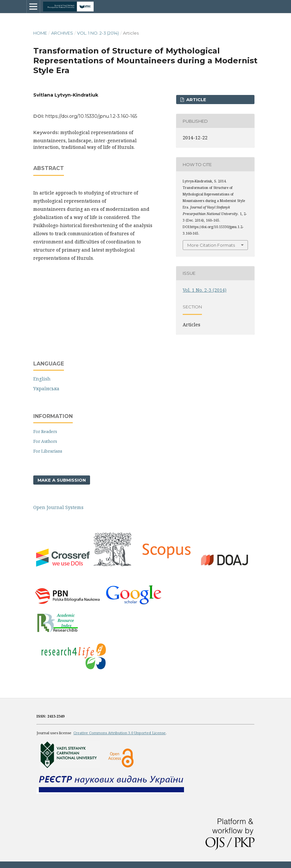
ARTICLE (196, 100)
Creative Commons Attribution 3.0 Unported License (120, 733)
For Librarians (48, 451)
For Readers (45, 431)
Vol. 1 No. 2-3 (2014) (98, 33)
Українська (46, 388)
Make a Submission (62, 480)
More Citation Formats (211, 245)
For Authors (45, 441)
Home (40, 33)
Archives (62, 33)
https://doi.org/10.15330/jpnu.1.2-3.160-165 (91, 116)
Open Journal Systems (58, 507)
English (42, 379)
